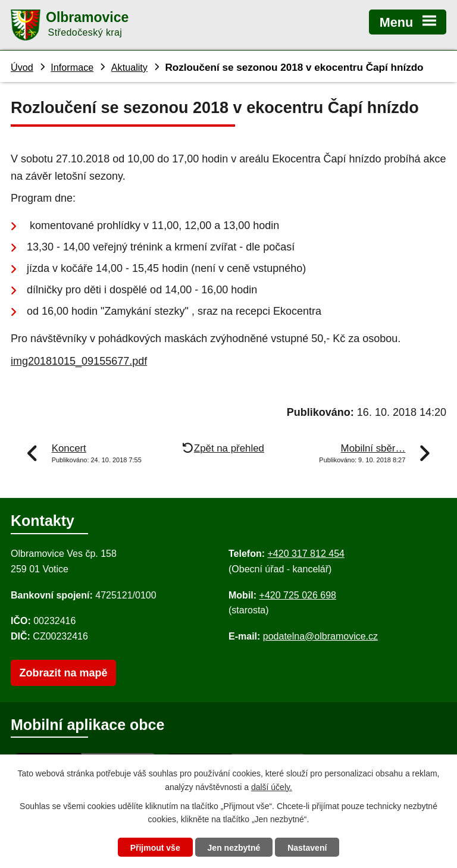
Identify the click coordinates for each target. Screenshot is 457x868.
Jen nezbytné (234, 848)
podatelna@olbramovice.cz (320, 636)
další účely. (272, 787)
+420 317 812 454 (306, 554)
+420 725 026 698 (298, 595)
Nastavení (307, 848)
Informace (72, 67)
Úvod (22, 67)
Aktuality (129, 67)
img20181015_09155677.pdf (79, 361)
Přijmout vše (155, 848)
